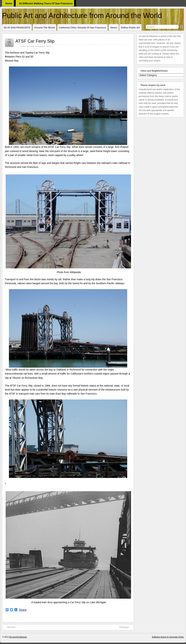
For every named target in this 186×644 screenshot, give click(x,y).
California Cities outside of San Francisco (83, 28)
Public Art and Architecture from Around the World (82, 15)
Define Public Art (130, 28)
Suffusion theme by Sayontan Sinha (168, 637)
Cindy (32, 46)
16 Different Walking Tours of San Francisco (46, 3)
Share (23, 610)
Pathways (126, 627)
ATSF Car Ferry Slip (35, 41)
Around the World (44, 28)
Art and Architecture (18, 637)
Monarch (10, 627)
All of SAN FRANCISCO (17, 28)
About (113, 28)
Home (9, 3)
